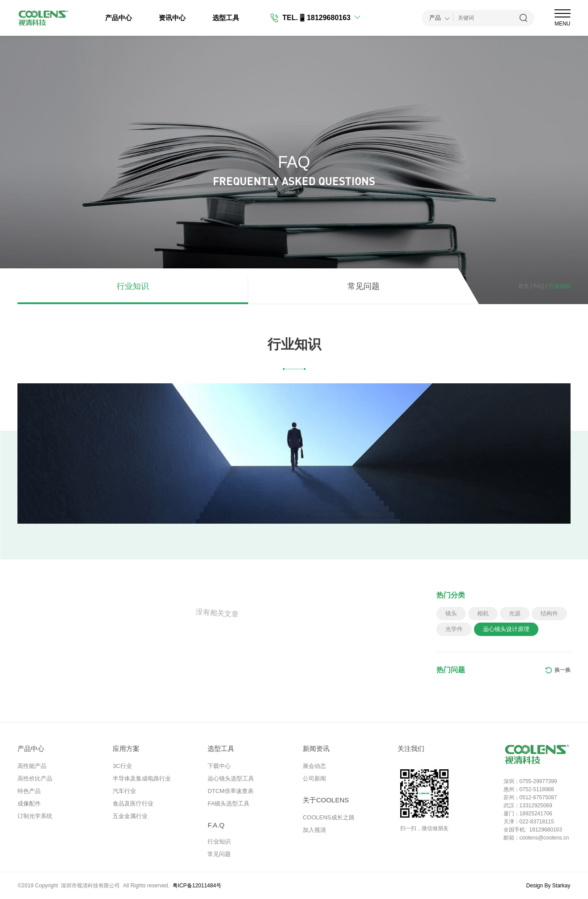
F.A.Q (216, 825)
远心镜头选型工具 (231, 778)
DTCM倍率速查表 (231, 791)
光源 (515, 613)
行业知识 (133, 286)
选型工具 (226, 18)
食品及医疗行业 (133, 804)
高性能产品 (32, 766)
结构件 (549, 613)
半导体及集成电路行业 (142, 778)
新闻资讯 (316, 748)
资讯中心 (172, 18)
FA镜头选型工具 (228, 804)
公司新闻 (314, 778)
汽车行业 (124, 791)
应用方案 (126, 748)
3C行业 (122, 766)
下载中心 (219, 766)
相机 (483, 613)
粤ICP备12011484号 (197, 886)
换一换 (563, 670)
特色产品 (29, 791)
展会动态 (314, 766)
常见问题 (364, 286)
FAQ (537, 286)
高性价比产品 (35, 778)
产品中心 (118, 18)
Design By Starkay (548, 886)
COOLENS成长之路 (329, 817)
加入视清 (314, 830)
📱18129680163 (324, 18)
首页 (524, 286)
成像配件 (29, 804)
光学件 (454, 629)
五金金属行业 (130, 816)
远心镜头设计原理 (506, 629)
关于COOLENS (326, 800)
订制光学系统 (35, 816)
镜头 (451, 613)
